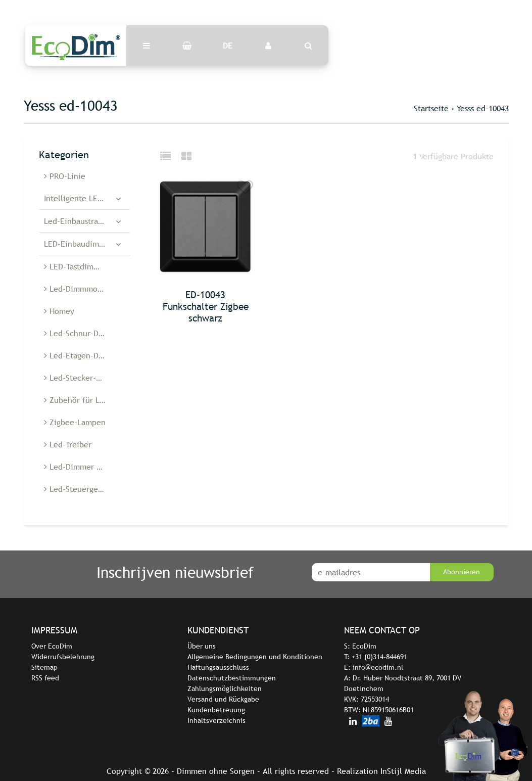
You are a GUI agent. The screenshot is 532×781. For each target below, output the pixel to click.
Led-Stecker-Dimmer (84, 378)
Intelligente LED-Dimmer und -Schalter (87, 198)
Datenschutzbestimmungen (232, 678)
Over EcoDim (52, 646)
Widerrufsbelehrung (63, 657)
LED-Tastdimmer (76, 266)
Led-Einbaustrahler (78, 221)
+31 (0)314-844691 (379, 657)
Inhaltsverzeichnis (216, 720)
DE (228, 45)
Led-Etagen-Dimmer (83, 355)
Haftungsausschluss (218, 667)
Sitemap (44, 667)
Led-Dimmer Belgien (84, 467)
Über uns (202, 646)
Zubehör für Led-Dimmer (87, 400)
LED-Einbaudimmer (79, 244)
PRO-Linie (65, 176)
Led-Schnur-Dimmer (83, 333)
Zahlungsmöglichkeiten (225, 688)
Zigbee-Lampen (75, 422)
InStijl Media (403, 771)
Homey (59, 311)
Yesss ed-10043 (483, 108)
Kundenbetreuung (216, 710)
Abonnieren (462, 572)
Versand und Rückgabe (223, 699)
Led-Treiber (68, 444)
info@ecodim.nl (378, 667)
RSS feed (45, 678)
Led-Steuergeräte (78, 489)
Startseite (431, 108)
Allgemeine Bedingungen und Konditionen (255, 657)
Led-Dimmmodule (79, 289)
